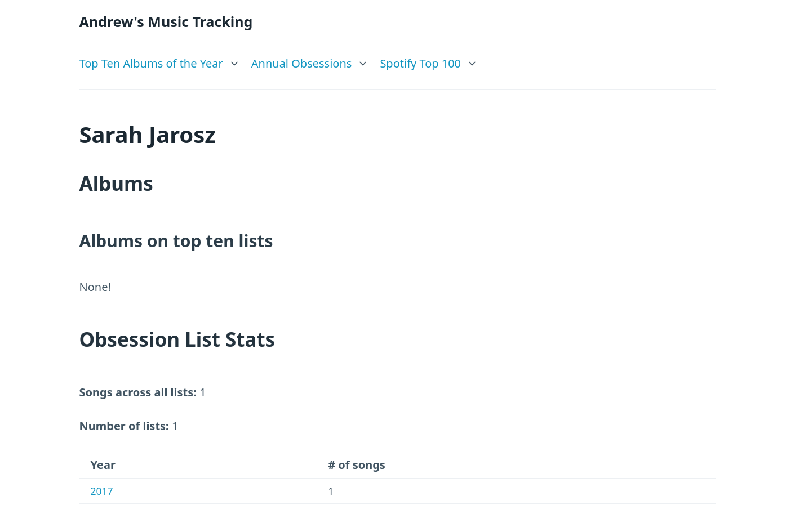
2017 (102, 491)
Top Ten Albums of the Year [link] (151, 63)
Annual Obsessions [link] (302, 63)
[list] (160, 61)
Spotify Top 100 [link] (420, 63)
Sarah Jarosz (148, 134)
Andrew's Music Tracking (166, 21)
